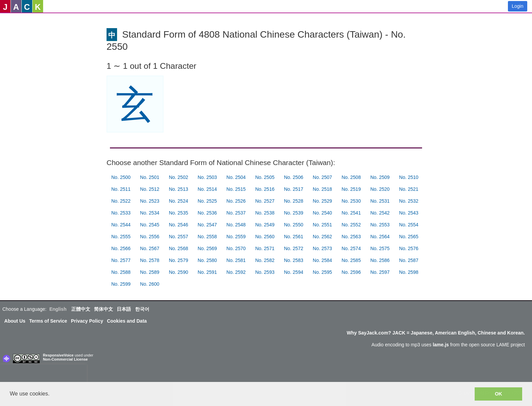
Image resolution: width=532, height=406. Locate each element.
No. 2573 (322, 248)
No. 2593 (265, 272)
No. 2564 (380, 237)
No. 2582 (265, 260)
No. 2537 (236, 213)
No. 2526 (236, 201)
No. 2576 (409, 248)
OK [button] (498, 394)
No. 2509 (380, 177)
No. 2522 (121, 201)
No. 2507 (322, 177)
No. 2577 (121, 260)
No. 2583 (294, 260)
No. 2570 (236, 248)
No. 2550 (294, 225)
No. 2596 (351, 272)
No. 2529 (322, 201)
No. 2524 (179, 201)
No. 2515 (236, 189)
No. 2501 (150, 177)
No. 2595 (322, 272)
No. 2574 (351, 248)
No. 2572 (294, 248)
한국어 (142, 309)
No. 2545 (150, 225)
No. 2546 (179, 225)
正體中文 (81, 309)
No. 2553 (380, 225)
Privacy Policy (87, 321)
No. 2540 (322, 213)
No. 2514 (207, 189)
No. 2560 (265, 237)
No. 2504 (236, 177)
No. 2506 (294, 177)
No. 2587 (409, 260)
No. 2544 (121, 225)
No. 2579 (179, 260)
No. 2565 (409, 237)
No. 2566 (121, 248)
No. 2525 (207, 201)
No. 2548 (236, 225)
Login (517, 6)
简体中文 (103, 309)
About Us (15, 321)
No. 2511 (121, 189)
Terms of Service (48, 321)
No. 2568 (179, 248)
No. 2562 (322, 237)
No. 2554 (409, 225)
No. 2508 (351, 177)
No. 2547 (207, 225)
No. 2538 (265, 213)
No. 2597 (380, 272)
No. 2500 (121, 177)
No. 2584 (322, 260)
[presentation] (43, 374)
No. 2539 (294, 213)
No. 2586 (380, 260)
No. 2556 (150, 237)
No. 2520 (380, 189)
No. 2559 (236, 237)
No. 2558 (207, 237)
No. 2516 (265, 189)
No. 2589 (150, 272)
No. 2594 (294, 272)
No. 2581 (236, 260)
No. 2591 (207, 272)
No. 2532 (409, 201)
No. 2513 (179, 189)
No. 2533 (121, 213)
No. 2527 (265, 201)
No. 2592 (236, 272)
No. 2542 (380, 213)
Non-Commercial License (65, 359)
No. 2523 (150, 201)
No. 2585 (351, 260)
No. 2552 (351, 225)
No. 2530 (351, 201)
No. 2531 (380, 201)
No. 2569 (207, 248)
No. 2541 (351, 213)
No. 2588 (121, 272)
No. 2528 (294, 201)
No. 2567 (150, 248)
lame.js (441, 345)
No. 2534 (150, 213)
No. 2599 (121, 284)
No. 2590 (179, 272)
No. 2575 (380, 248)
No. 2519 (351, 189)
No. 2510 (409, 177)
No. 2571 (265, 248)
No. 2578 (150, 260)
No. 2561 (294, 237)
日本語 (124, 309)
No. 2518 (322, 189)
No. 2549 (265, 225)
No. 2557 (179, 237)
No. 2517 (294, 189)
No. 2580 (207, 260)
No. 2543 (409, 213)
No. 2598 (409, 272)
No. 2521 (409, 189)
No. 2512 (150, 189)
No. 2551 (322, 225)
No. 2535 (179, 213)
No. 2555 (121, 237)
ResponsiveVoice (58, 355)
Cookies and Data (127, 321)
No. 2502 (179, 177)
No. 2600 (150, 284)
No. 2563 (351, 237)
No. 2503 (207, 177)
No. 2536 (207, 213)
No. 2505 (265, 177)
